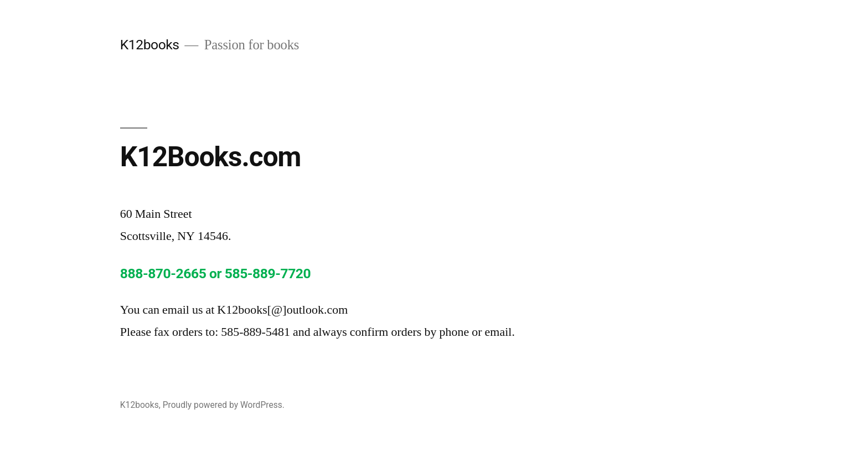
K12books (150, 45)
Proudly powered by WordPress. (224, 405)
